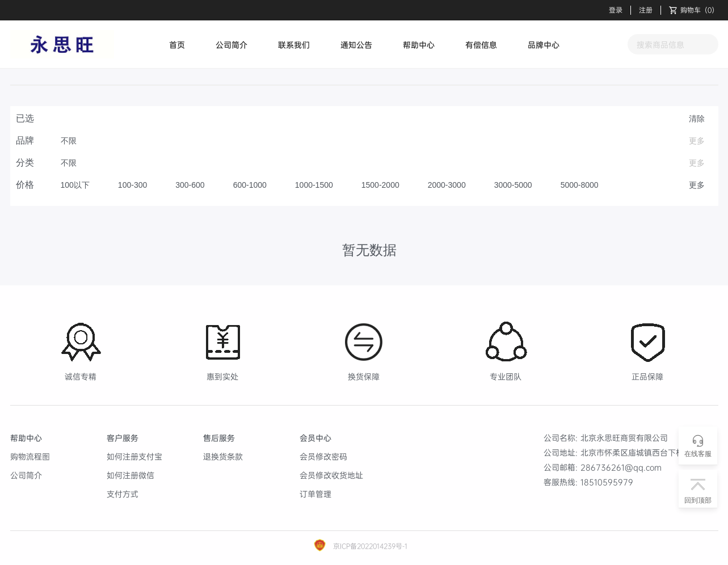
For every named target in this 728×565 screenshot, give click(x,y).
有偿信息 (481, 45)
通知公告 (356, 45)
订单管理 (315, 494)
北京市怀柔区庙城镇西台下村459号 (644, 452)
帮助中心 (419, 45)
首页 (177, 45)
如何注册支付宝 (134, 456)
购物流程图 (30, 456)
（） (694, 10)
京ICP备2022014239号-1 (369, 546)
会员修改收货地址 (331, 475)
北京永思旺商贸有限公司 (624, 438)
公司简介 (232, 45)
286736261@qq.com (621, 467)
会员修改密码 (323, 456)
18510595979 (607, 482)
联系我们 (294, 45)
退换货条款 (223, 456)
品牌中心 (544, 45)
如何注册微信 (131, 475)
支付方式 (123, 494)
